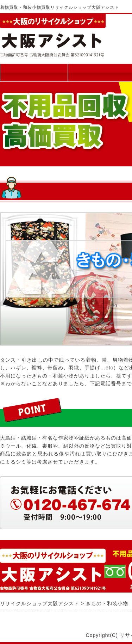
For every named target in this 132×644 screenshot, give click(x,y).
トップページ (34, 72)
